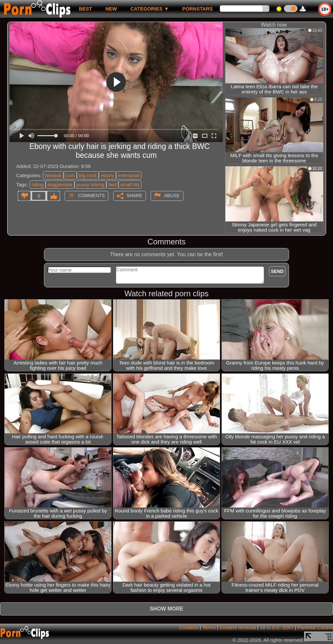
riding (38, 185)
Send (277, 271)
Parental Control (315, 627)
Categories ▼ (149, 9)
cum (70, 175)
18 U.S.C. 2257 (277, 627)
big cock (88, 175)
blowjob (53, 175)
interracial (129, 175)
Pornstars (198, 9)
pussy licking (90, 185)
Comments (92, 196)
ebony (107, 175)
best (85, 9)
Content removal (238, 627)
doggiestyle (60, 185)
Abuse (172, 196)
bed (112, 185)
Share (135, 196)
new (111, 9)
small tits (130, 185)
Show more (166, 609)
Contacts (188, 627)
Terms (209, 627)
